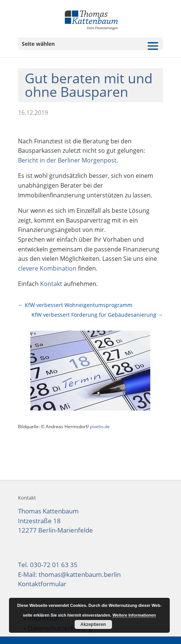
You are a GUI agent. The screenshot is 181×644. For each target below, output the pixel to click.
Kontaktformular (42, 584)
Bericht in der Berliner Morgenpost (67, 160)
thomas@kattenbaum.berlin (80, 574)
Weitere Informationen (134, 615)
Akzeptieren (93, 624)
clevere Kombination (47, 268)
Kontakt (51, 284)
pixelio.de (100, 427)
